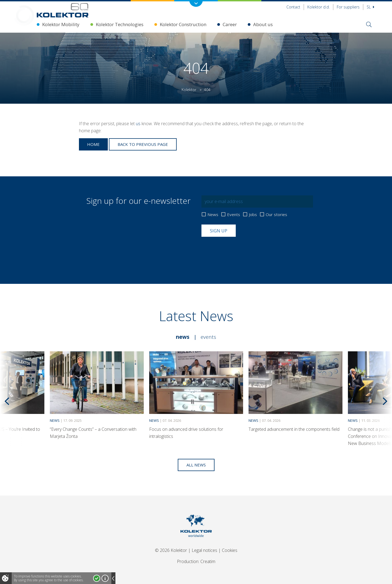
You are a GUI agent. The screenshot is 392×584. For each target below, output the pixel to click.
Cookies (230, 550)
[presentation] (243, 250)
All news (196, 465)
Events (234, 215)
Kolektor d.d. (318, 7)
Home (93, 144)
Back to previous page (143, 144)
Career (230, 24)
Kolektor (189, 90)
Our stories (276, 215)
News (213, 215)
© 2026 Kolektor (171, 550)
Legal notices (204, 550)
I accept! (97, 578)
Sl (370, 7)
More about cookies (105, 578)
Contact (293, 7)
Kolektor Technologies (120, 24)
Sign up (219, 231)
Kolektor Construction (183, 24)
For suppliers (348, 7)
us (138, 124)
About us (263, 24)
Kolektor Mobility (61, 24)
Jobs (253, 215)
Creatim (208, 561)
